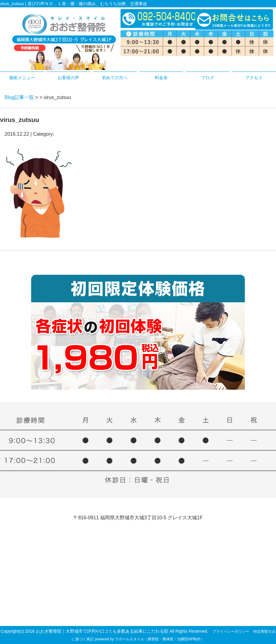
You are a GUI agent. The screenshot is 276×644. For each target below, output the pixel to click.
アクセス (254, 78)
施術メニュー (22, 78)
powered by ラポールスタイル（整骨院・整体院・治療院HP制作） (150, 639)
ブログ (208, 78)
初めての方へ (115, 78)
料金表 (161, 78)
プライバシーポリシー (231, 631)
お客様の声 (68, 78)
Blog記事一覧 (19, 97)
